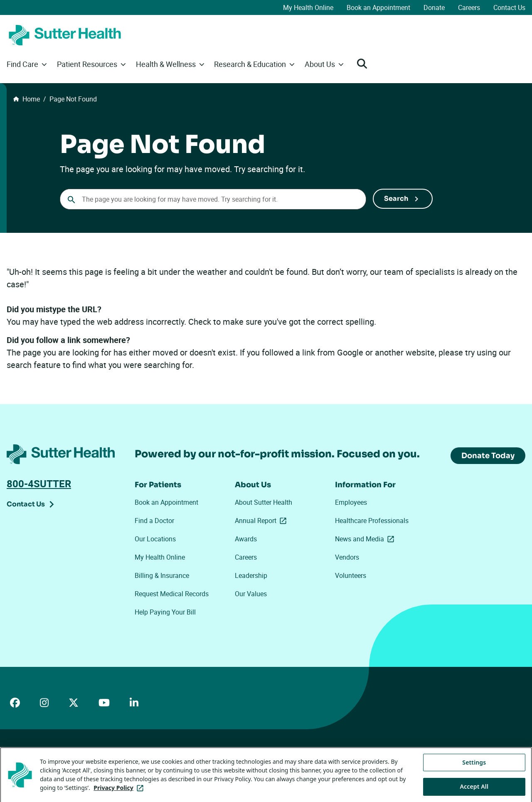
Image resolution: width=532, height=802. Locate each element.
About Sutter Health (264, 502)
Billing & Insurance (162, 575)
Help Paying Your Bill (165, 612)
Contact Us (509, 7)
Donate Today (488, 456)
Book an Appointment (378, 7)
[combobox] (213, 199)
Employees (351, 502)
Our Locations (155, 539)
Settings (474, 771)
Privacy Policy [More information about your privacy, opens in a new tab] (120, 797)
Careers (469, 7)
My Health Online (308, 7)
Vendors (347, 557)
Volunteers (351, 575)
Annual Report (262, 521)
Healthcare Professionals (372, 521)
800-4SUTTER (39, 484)
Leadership (251, 575)
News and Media (366, 539)
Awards (246, 539)
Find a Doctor (154, 521)
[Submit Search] (403, 199)
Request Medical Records (172, 594)
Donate (434, 7)
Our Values (251, 594)
